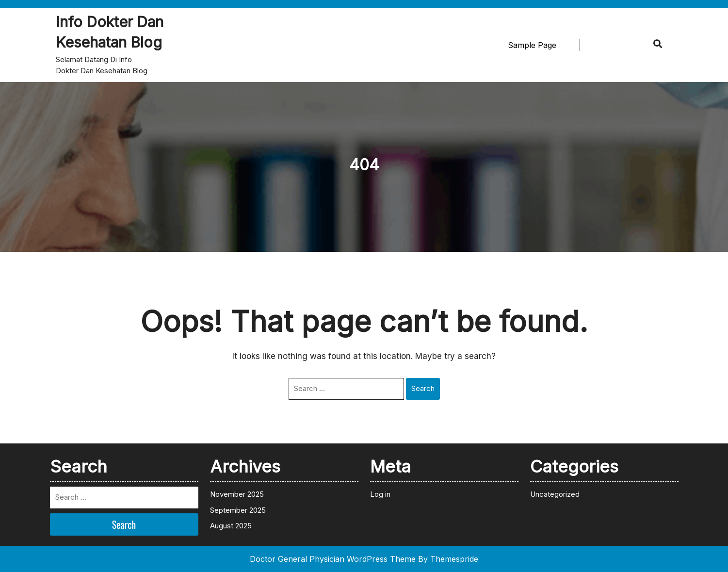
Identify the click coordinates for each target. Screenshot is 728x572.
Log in (380, 494)
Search (423, 388)
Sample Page (532, 45)
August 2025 (231, 526)
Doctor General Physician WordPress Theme (333, 559)
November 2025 (237, 494)
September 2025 (238, 510)
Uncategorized (555, 494)
